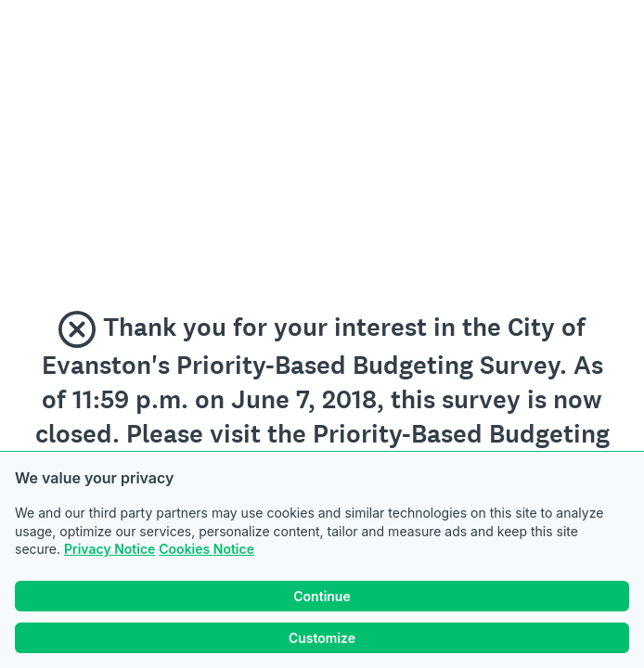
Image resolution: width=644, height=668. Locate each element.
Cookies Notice (206, 549)
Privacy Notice (109, 549)
